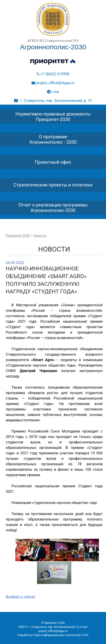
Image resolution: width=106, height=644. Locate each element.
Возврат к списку (21, 597)
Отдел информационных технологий (57, 635)
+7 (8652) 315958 (53, 74)
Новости (40, 236)
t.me (53, 92)
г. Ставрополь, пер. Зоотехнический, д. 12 (53, 101)
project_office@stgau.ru (53, 83)
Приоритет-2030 (18, 236)
